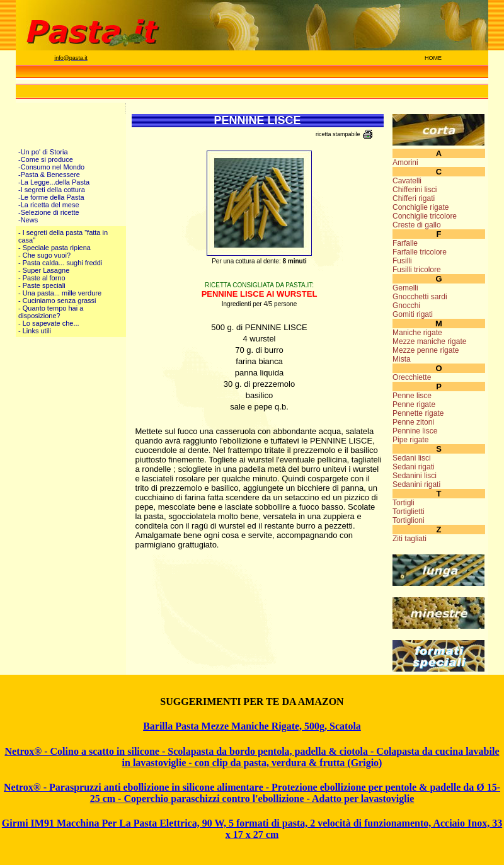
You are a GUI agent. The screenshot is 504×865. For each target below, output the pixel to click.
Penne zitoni (413, 422)
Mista (402, 359)
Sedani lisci (412, 458)
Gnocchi (406, 306)
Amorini (405, 163)
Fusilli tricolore (417, 270)
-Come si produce (46, 159)
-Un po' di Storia (43, 152)
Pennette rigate (418, 413)
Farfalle (405, 243)
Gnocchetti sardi (420, 297)
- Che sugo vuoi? (44, 255)
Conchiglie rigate (421, 207)
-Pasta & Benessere (49, 175)
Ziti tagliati (409, 539)
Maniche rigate (417, 333)
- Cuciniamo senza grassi (57, 301)
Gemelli (405, 288)
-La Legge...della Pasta (54, 182)
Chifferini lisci (415, 190)
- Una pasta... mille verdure (60, 293)
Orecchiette (412, 377)
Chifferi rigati (414, 198)
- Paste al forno (42, 278)
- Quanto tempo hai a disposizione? (51, 312)
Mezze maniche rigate (429, 341)
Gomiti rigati (413, 314)
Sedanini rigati (416, 484)
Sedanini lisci (415, 476)
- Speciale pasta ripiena (54, 248)
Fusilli (402, 261)
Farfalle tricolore (420, 252)
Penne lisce (412, 396)
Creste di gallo (417, 225)
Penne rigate (414, 404)
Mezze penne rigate (426, 350)
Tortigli (404, 503)
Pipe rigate (410, 440)
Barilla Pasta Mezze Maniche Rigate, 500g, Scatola (252, 726)
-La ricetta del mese (49, 205)
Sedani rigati (414, 467)
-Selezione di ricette (49, 212)
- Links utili (35, 331)
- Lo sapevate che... (49, 323)
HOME (433, 58)
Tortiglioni (409, 520)
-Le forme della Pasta (51, 197)
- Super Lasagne (44, 270)
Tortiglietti (409, 512)
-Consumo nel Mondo (51, 167)
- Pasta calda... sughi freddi (60, 263)
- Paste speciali (42, 285)
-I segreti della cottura (52, 190)
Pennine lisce (415, 431)
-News (28, 220)
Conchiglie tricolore (425, 216)
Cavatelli (407, 181)
